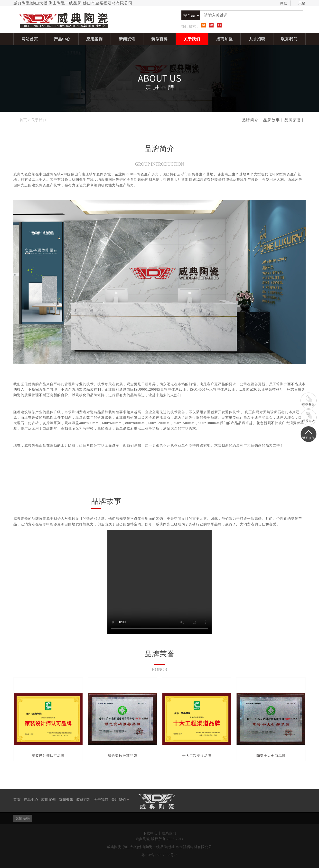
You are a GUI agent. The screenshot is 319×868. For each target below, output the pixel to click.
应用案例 (94, 39)
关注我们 (120, 800)
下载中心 (150, 833)
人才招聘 (257, 39)
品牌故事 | (273, 120)
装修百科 (159, 39)
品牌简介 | (251, 120)
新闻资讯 (127, 39)
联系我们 (289, 39)
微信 (281, 3)
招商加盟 (225, 39)
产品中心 (62, 39)
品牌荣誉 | (294, 120)
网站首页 (30, 39)
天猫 (300, 3)
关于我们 (192, 39)
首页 (23, 120)
